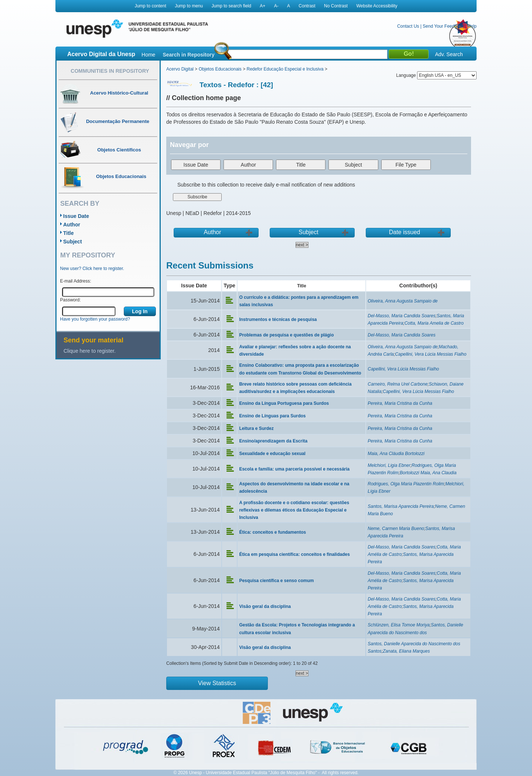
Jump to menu (189, 6)
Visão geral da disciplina (265, 606)
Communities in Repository (110, 71)
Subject (73, 242)
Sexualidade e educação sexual (272, 454)
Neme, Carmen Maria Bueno (396, 529)
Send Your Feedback (443, 26)
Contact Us (408, 26)
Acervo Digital (180, 69)
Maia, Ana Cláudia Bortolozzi (396, 454)
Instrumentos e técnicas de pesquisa (278, 319)
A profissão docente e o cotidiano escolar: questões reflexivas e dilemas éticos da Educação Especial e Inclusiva (294, 510)
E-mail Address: (76, 281)
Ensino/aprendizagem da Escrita (273, 441)
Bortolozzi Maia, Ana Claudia (428, 473)
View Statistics (217, 683)
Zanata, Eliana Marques (406, 651)
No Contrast (336, 6)
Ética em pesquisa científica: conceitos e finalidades (294, 554)
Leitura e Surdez (256, 428)
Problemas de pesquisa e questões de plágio (286, 335)
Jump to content (150, 6)
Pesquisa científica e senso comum (276, 581)
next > (302, 245)
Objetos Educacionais (220, 69)
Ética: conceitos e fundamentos (272, 532)
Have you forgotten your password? (95, 319)
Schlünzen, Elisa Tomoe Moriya (399, 625)
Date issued (405, 232)
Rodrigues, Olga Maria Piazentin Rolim (406, 484)
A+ (262, 6)
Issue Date (76, 216)
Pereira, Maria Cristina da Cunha (400, 403)
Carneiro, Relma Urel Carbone (398, 384)
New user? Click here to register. (92, 269)
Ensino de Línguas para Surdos (272, 416)
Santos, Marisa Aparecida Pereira (401, 506)
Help (472, 26)
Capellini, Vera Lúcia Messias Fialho (431, 354)
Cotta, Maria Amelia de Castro (434, 323)
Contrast (307, 6)
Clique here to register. (90, 351)
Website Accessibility (377, 6)
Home (148, 55)
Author (72, 225)
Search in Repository (188, 55)
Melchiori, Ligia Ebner (389, 465)
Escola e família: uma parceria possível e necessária (294, 469)
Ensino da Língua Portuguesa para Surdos (284, 403)
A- (276, 6)
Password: (71, 300)
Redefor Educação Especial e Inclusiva (285, 69)
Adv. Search (449, 54)
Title (69, 233)
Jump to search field (231, 6)
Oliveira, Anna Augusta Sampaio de (403, 301)
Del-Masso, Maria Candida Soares (401, 316)
